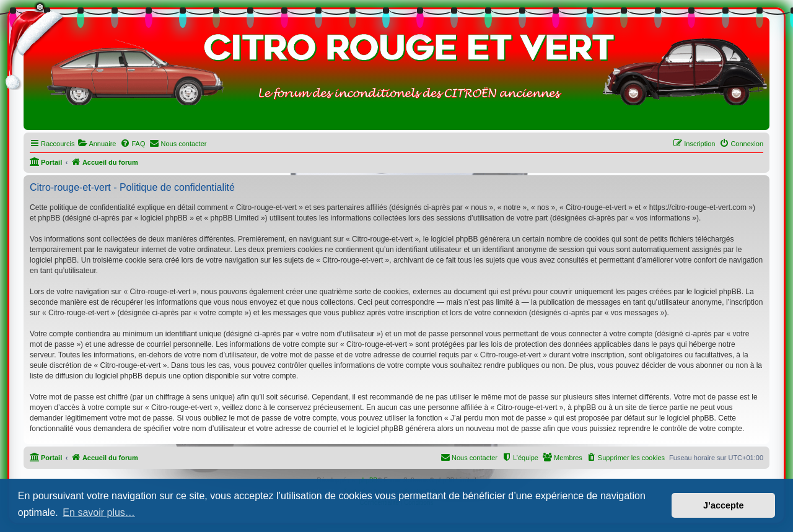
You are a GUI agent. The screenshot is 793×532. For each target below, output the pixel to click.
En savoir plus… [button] (99, 512)
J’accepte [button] (724, 505)
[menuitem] (97, 144)
